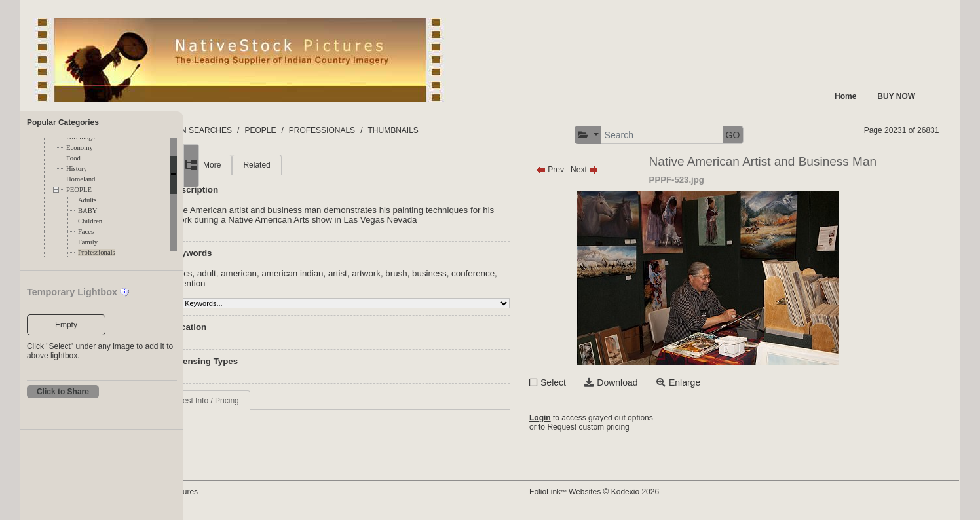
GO (792, 135)
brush (469, 273)
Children (90, 221)
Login (599, 418)
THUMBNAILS (520, 130)
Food (73, 158)
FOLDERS (245, 130)
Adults (87, 200)
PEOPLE (79, 190)
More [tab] (285, 165)
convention (305, 283)
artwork (440, 273)
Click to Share (63, 392)
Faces (86, 232)
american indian (366, 273)
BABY (88, 211)
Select (612, 382)
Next (644, 170)
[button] (647, 135)
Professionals (97, 252)
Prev (609, 170)
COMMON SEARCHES (317, 130)
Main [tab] (246, 165)
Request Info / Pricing (275, 401)
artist (411, 273)
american (312, 273)
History (77, 169)
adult (280, 273)
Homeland (81, 179)
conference (258, 283)
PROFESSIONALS (448, 130)
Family (88, 242)
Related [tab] (330, 165)
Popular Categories (63, 122)
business (503, 273)
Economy (80, 148)
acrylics (251, 273)
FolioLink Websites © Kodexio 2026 (653, 492)
